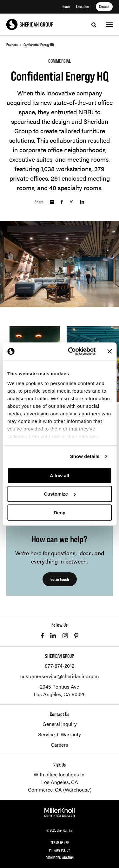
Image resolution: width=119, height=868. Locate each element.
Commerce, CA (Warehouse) (60, 790)
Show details (85, 456)
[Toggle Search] (94, 25)
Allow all (60, 476)
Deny (60, 512)
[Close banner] (109, 351)
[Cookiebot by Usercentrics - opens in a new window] (71, 351)
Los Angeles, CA (60, 782)
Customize (60, 494)
